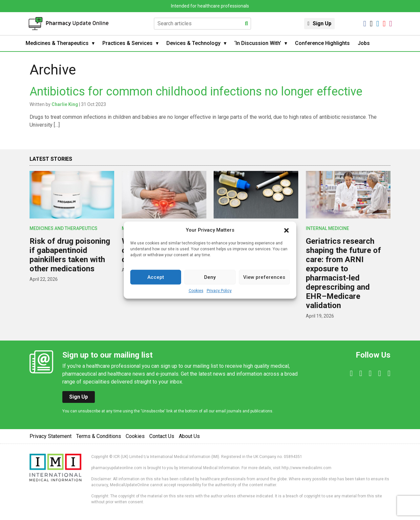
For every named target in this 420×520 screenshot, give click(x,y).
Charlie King (65, 104)
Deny (210, 277)
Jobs (364, 43)
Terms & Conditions (99, 436)
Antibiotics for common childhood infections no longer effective (196, 92)
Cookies (196, 291)
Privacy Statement (51, 436)
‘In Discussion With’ (258, 43)
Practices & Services (127, 43)
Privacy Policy (219, 291)
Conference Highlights (322, 43)
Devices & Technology (193, 43)
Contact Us (162, 436)
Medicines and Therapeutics (63, 228)
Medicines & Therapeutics (57, 43)
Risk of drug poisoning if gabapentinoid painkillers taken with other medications (70, 255)
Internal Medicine (327, 228)
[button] (286, 230)
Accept (156, 277)
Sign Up (322, 23)
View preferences (264, 277)
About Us (189, 436)
